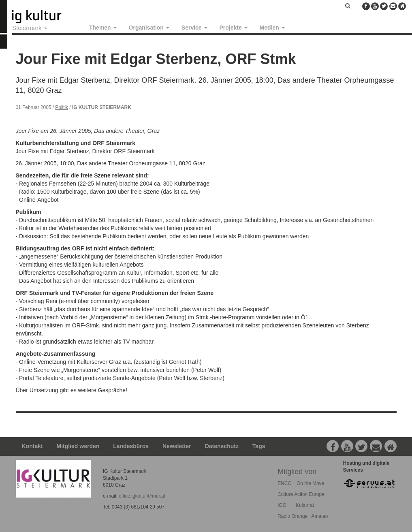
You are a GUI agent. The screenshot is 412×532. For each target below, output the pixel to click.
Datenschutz (222, 446)
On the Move (310, 483)
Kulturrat (305, 505)
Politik (62, 107)
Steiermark (30, 28)
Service (194, 28)
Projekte (234, 28)
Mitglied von (297, 472)
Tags (259, 446)
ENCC (284, 483)
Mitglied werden (78, 446)
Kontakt (32, 446)
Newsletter (177, 446)
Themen (103, 28)
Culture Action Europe (301, 494)
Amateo (319, 516)
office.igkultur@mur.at (142, 496)
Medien (272, 28)
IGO (282, 505)
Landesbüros (131, 446)
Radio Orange (292, 516)
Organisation (149, 28)
